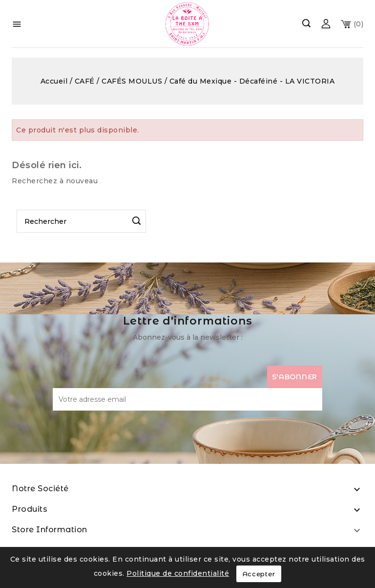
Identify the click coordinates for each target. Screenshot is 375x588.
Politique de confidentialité (178, 573)
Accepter (259, 574)
